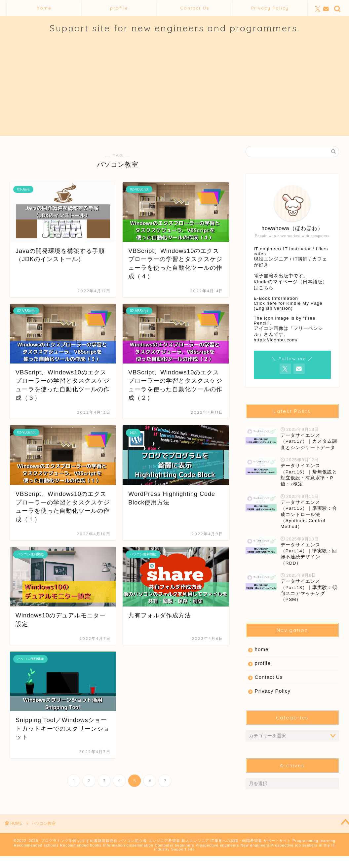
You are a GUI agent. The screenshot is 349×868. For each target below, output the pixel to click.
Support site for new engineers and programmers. (175, 28)
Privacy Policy (270, 8)
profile (119, 8)
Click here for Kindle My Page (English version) (288, 306)
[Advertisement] (174, 90)
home (44, 8)
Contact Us (195, 8)
